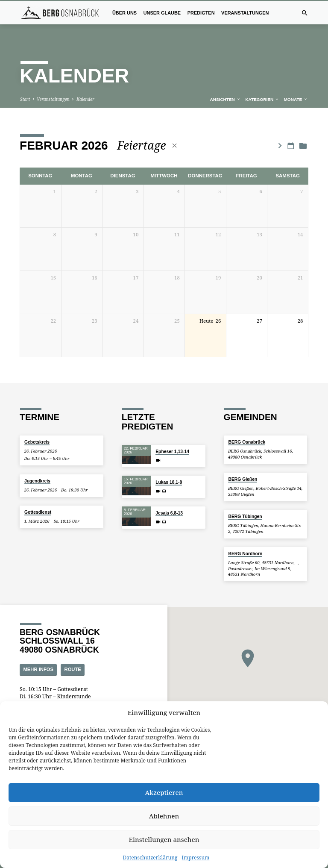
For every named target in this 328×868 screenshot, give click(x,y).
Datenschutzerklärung (150, 858)
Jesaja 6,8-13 (169, 496)
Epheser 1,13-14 (172, 435)
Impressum (195, 858)
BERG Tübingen (245, 500)
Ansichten (225, 83)
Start (25, 83)
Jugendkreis (37, 464)
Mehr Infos (39, 653)
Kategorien (262, 83)
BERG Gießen (243, 463)
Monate (296, 83)
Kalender (85, 83)
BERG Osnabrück (247, 426)
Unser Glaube (162, 13)
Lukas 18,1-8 (169, 466)
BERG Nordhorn (245, 537)
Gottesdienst (38, 496)
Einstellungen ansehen (164, 839)
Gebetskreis (37, 426)
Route (73, 653)
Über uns (124, 13)
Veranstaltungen (245, 13)
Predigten (201, 13)
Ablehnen (164, 816)
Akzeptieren (164, 792)
